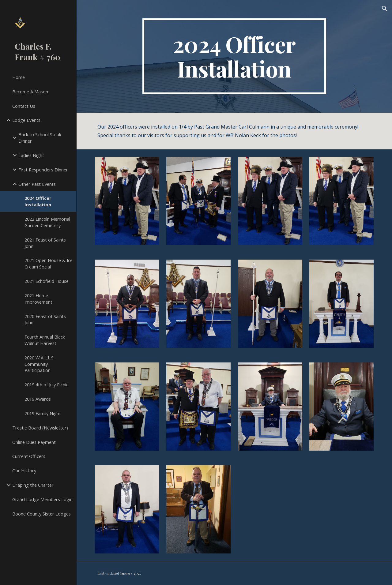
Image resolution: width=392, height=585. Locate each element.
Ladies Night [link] (31, 155)
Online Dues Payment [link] (34, 442)
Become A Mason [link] (30, 92)
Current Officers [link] (29, 456)
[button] (385, 9)
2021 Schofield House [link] (47, 281)
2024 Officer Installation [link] (38, 201)
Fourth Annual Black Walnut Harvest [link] (45, 340)
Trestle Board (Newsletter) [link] (40, 428)
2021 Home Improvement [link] (38, 299)
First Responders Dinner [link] (43, 170)
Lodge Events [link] (26, 120)
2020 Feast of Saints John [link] (45, 319)
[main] (234, 56)
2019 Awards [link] (38, 399)
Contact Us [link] (24, 106)
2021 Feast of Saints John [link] (45, 243)
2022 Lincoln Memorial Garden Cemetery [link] (47, 222)
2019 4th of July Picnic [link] (46, 384)
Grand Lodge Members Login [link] (42, 499)
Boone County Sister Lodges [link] (41, 514)
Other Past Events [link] (37, 184)
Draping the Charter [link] (33, 485)
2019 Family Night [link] (43, 413)
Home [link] (19, 77)
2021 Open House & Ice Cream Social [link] (49, 263)
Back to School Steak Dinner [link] (40, 138)
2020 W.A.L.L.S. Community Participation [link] (40, 364)
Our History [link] (24, 471)
